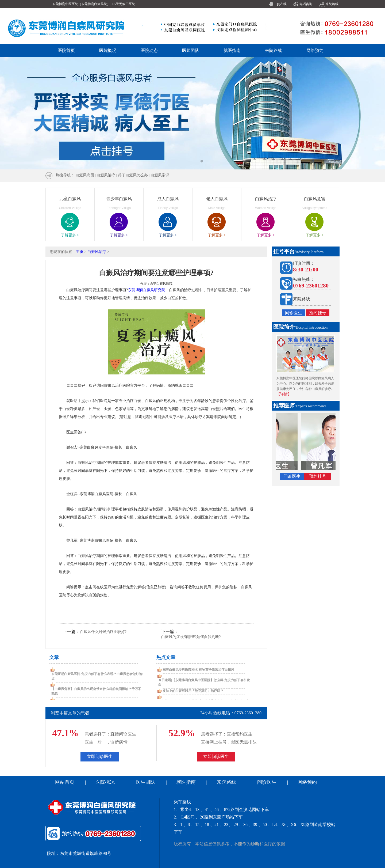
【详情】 (284, 394)
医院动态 (149, 50)
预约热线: (99, 833)
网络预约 (315, 50)
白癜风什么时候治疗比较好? (103, 632)
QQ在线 (281, 4)
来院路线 (332, 4)
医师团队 (191, 50)
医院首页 (66, 50)
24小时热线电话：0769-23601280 (231, 713)
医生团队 (145, 782)
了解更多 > (70, 235)
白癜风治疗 (97, 252)
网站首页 (65, 782)
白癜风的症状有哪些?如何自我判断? (191, 637)
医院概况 (108, 50)
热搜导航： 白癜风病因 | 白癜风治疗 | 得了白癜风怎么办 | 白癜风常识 (112, 175)
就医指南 (232, 50)
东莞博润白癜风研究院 (147, 290)
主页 (80, 252)
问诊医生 (294, 313)
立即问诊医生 (100, 757)
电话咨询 (306, 4)
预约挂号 (318, 313)
